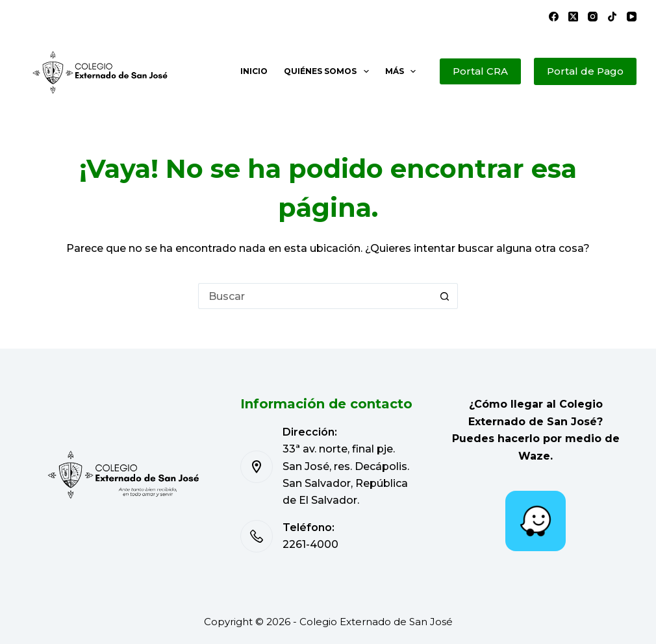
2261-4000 (310, 544)
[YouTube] (632, 17)
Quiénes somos (329, 71)
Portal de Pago (585, 71)
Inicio (254, 71)
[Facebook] (554, 17)
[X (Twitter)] (573, 17)
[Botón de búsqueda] (445, 296)
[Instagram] (593, 17)
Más (403, 71)
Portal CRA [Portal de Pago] (480, 71)
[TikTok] (612, 17)
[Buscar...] (315, 296)
